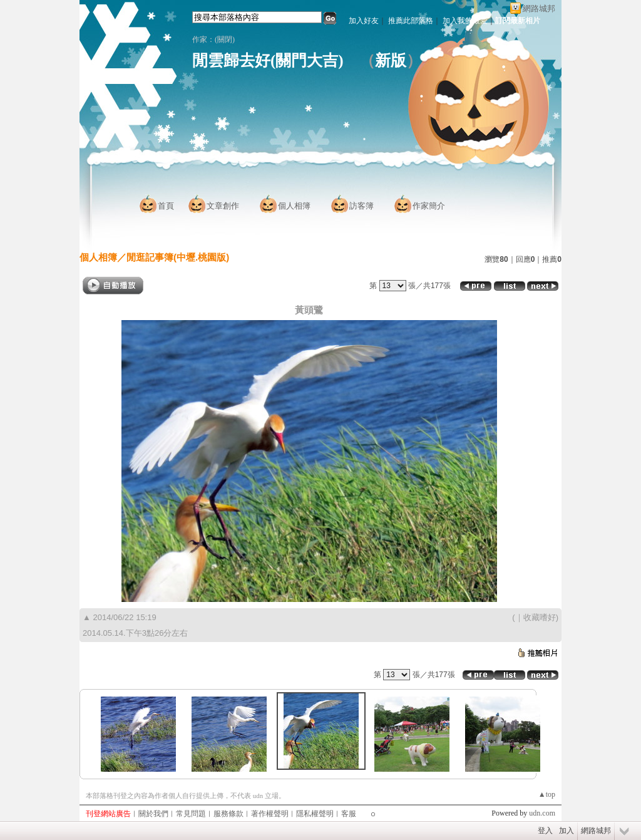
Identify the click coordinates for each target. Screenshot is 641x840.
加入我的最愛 (465, 21)
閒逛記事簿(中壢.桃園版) (178, 257)
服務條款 (228, 814)
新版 (391, 60)
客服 (349, 814)
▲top (547, 794)
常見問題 (191, 814)
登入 (545, 831)
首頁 (166, 206)
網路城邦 (539, 8)
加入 (567, 831)
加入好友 (364, 21)
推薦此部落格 (411, 21)
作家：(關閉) (217, 39)
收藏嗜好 (540, 617)
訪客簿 (362, 206)
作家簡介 (429, 206)
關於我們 (153, 814)
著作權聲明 (270, 814)
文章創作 (223, 206)
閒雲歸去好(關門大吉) (268, 60)
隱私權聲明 (315, 814)
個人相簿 (294, 206)
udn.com (542, 813)
